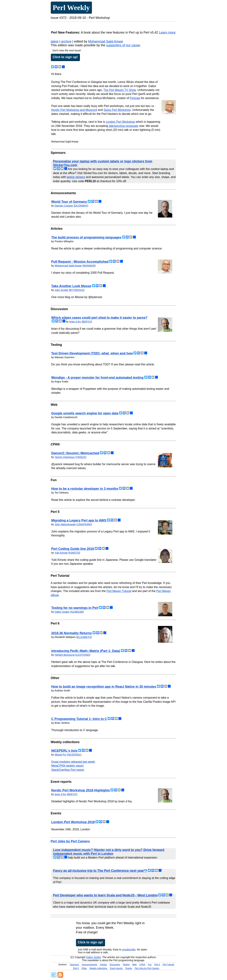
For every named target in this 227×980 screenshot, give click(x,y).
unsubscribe (129, 949)
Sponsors (74, 965)
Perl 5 (157, 965)
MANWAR (89, 266)
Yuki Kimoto (61, 553)
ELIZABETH (84, 637)
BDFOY (87, 322)
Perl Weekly (71, 8)
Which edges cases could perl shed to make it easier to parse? (99, 318)
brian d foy (75, 322)
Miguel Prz (60, 755)
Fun (150, 965)
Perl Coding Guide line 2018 (73, 549)
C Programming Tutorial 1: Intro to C (79, 719)
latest (55, 41)
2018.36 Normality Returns (72, 633)
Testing (126, 965)
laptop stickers (76, 177)
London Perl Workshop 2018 (73, 822)
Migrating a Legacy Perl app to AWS (79, 520)
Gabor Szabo (62, 612)
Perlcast (135, 98)
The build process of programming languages (86, 237)
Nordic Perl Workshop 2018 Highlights (81, 790)
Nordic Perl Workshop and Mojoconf (74, 110)
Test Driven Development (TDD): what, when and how (92, 353)
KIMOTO (74, 553)
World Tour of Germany (69, 202)
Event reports (116, 968)
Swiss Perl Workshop (117, 110)
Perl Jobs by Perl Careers (70, 841)
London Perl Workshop (120, 122)
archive (66, 41)
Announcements (89, 965)
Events (129, 968)
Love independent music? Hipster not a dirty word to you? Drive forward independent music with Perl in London (109, 852)
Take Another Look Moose (71, 286)
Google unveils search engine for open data (85, 413)
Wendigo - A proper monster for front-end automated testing (97, 378)
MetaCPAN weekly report (67, 766)
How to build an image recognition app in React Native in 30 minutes (104, 687)
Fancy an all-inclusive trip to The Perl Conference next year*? (100, 871)
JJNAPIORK (84, 524)
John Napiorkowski (65, 524)
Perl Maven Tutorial (119, 591)
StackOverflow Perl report (68, 770)
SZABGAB (77, 612)
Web (134, 965)
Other (84, 968)
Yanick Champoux (65, 457)
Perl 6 (76, 968)
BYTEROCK (77, 290)
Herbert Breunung (65, 655)
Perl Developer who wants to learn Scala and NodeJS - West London (106, 895)
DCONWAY (81, 206)
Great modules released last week (73, 762)
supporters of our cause (123, 45)
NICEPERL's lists (64, 751)
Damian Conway (64, 206)
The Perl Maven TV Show (120, 90)
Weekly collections (98, 968)
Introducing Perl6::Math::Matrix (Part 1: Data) (86, 651)
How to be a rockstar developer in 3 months (85, 489)
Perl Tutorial (168, 965)
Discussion (115, 965)
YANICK (81, 457)
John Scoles (61, 290)
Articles (103, 965)
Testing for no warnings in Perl (75, 608)
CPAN (142, 965)
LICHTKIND (83, 655)
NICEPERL (74, 755)
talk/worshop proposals (123, 126)
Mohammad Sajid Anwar (106, 41)
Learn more (167, 32)
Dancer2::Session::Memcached (75, 453)
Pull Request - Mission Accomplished (80, 262)
